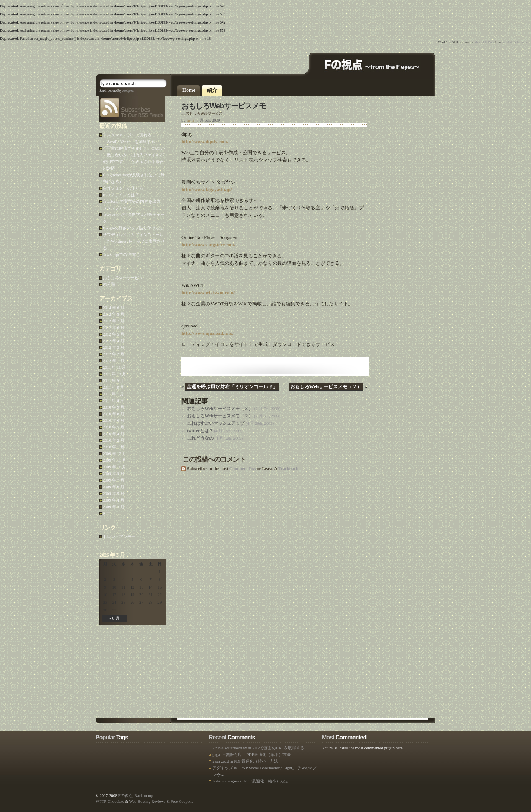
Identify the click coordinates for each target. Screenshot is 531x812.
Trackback (288, 469)
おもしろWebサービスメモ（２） (326, 387)
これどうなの (200, 438)
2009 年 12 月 (114, 454)
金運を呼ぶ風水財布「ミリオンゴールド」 (232, 387)
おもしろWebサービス (204, 113)
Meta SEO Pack (484, 42)
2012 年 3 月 (114, 347)
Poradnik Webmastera (515, 42)
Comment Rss (243, 469)
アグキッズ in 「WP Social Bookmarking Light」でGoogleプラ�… (264, 771)
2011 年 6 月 (113, 400)
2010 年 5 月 (114, 427)
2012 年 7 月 (114, 321)
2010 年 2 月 (114, 440)
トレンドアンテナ (119, 537)
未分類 (109, 284)
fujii (190, 120)
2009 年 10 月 (114, 467)
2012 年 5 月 (114, 334)
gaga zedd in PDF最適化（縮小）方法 (245, 761)
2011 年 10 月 (114, 374)
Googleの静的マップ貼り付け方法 (133, 228)
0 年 (106, 513)
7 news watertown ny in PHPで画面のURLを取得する (258, 748)
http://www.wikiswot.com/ (208, 293)
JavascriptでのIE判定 (121, 254)
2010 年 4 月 (114, 434)
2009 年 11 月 (114, 460)
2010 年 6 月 (114, 420)
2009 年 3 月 (114, 507)
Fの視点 (126, 795)
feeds (100, 96)
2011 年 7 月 (113, 394)
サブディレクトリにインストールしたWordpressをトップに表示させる (134, 241)
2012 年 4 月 (114, 341)
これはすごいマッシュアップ (216, 423)
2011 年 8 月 (113, 387)
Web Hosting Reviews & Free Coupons (161, 801)
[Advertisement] (182, 59)
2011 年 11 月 (114, 367)
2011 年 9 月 (113, 381)
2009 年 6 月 (114, 487)
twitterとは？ (200, 431)
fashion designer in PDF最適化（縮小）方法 (250, 781)
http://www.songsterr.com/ (208, 245)
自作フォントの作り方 (123, 188)
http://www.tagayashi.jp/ (207, 189)
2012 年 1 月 (114, 361)
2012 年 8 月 (114, 314)
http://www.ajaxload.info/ (208, 333)
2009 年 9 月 (114, 473)
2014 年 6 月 (114, 308)
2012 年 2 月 (114, 354)
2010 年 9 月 (114, 407)
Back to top (144, 795)
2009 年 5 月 (114, 493)
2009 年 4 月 (114, 500)
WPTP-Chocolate (110, 801)
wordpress (128, 91)
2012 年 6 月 (114, 327)
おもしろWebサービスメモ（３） (220, 409)
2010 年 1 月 (114, 447)
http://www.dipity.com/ (205, 141)
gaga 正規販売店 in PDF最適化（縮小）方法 (251, 754)
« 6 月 (114, 618)
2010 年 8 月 (114, 414)
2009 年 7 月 (114, 480)
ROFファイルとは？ (121, 195)
